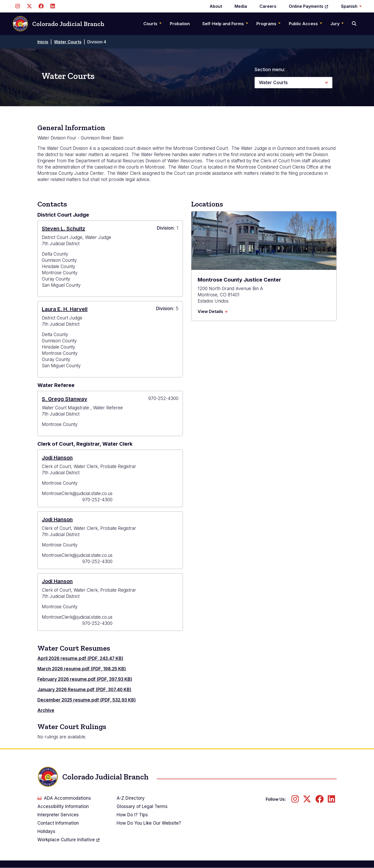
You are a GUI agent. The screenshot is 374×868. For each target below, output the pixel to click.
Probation (180, 24)
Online (309, 6)
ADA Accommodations (64, 798)
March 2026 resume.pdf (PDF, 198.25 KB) (82, 669)
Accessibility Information (63, 806)
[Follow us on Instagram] (18, 6)
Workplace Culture (69, 840)
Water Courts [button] (273, 83)
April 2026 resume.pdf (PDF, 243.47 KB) (80, 658)
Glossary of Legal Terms (142, 806)
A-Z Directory (131, 798)
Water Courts (68, 42)
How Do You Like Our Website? (149, 823)
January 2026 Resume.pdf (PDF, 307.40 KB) (84, 690)
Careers (268, 6)
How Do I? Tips (132, 815)
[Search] (355, 24)
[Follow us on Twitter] (29, 6)
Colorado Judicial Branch (58, 24)
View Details (213, 312)
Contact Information (58, 823)
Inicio (43, 42)
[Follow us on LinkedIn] (53, 6)
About (216, 6)
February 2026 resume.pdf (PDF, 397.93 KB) (85, 679)
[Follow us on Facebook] (41, 6)
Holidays (46, 831)
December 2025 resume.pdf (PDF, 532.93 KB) (87, 700)
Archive (46, 710)
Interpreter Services (58, 815)
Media (241, 6)
